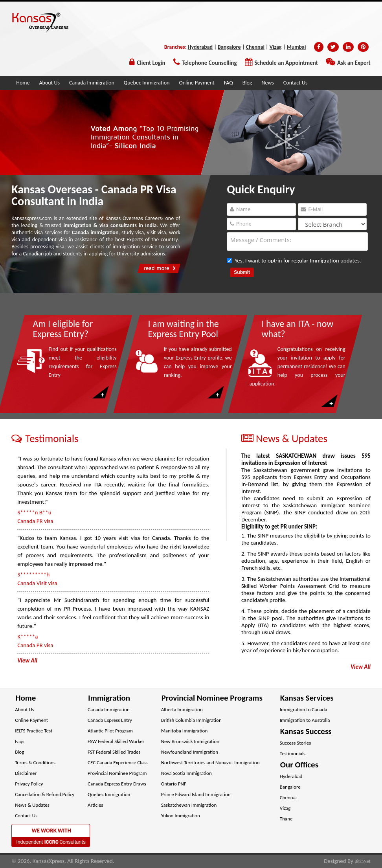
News (268, 83)
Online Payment (197, 83)
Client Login (151, 63)
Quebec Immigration (147, 83)
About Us (49, 83)
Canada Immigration (92, 83)
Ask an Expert (354, 63)
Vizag (276, 47)
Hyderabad (200, 47)
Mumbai (296, 47)
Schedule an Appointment (286, 63)
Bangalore (229, 47)
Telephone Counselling (209, 63)
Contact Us (296, 83)
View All (361, 667)
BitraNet (363, 861)
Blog (247, 83)
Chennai (255, 47)
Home (23, 83)
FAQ (229, 83)
